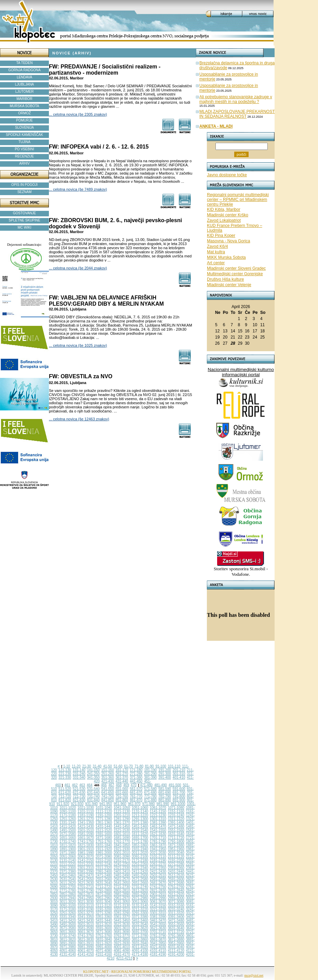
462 (75, 785)
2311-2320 (104, 868)
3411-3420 (68, 921)
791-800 (179, 796)
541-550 (108, 789)
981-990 (163, 804)
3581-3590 (86, 928)
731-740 (94, 796)
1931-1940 (140, 849)
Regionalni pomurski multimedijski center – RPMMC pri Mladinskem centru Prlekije (238, 200)
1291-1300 (140, 819)
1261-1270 (86, 819)
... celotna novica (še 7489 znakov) (78, 189)
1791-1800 (176, 842)
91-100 (161, 766)
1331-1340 (68, 823)
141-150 (94, 770)
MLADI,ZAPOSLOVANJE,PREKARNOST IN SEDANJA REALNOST (237, 114)
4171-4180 (140, 954)
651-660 (122, 793)
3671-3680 (104, 932)
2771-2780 (68, 890)
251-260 (108, 774)
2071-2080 (104, 857)
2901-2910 (158, 894)
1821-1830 (86, 845)
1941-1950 (158, 849)
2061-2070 (86, 857)
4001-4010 (122, 947)
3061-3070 (158, 902)
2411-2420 (140, 872)
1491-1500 (68, 830)
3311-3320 (176, 913)
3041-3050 (122, 902)
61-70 (129, 766)
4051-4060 (68, 951)
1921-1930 (122, 849)
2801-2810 (122, 890)
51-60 (118, 766)
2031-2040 (176, 853)
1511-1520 (104, 830)
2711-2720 (104, 887)
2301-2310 (86, 868)
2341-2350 (158, 868)
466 (104, 785)
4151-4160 (104, 954)
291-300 (165, 774)
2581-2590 (158, 879)
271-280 (136, 774)
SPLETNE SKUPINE (24, 220)
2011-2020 (140, 853)
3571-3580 (68, 928)
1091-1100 (68, 811)
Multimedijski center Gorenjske (235, 274)
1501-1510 (86, 830)
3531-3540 (140, 924)
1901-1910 (86, 849)
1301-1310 (158, 819)
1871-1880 (176, 845)
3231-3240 (176, 909)
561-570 (136, 789)
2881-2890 (122, 894)
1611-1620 (140, 834)
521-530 (79, 789)
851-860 (122, 800)
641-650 (108, 793)
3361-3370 (122, 917)
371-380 (136, 778)
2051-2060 (68, 857)
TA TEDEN (25, 63)
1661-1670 (86, 838)
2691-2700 (68, 887)
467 (111, 785)
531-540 (94, 789)
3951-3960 (176, 943)
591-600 (179, 789)
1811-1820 (68, 845)
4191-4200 (176, 954)
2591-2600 (176, 879)
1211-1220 (140, 815)
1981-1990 (86, 853)
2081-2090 (122, 857)
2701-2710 (86, 887)
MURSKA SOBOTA (25, 106)
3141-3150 (158, 906)
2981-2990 (158, 898)
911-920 (63, 804)
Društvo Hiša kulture (225, 279)
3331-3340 (68, 917)
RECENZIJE (25, 156)
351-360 (108, 778)
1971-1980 (68, 853)
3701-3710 (158, 932)
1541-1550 (158, 830)
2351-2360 (176, 868)
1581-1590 (86, 834)
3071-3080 (176, 902)
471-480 (146, 785)
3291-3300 (140, 913)
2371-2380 (68, 872)
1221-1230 (158, 815)
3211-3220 (140, 909)
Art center (216, 263)
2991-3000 (176, 898)
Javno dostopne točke (227, 175)
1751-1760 (104, 842)
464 (90, 785)
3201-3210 (122, 909)
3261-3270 (86, 913)
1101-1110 (86, 811)
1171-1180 (68, 815)
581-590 (165, 789)
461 (68, 785)
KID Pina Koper (221, 236)
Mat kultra (216, 252)
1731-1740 (68, 842)
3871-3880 (176, 939)
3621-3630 (158, 928)
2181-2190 (158, 860)
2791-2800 (104, 890)
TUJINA (24, 142)
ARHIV (24, 163)
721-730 (79, 796)
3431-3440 (104, 921)
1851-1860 (140, 845)
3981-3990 (86, 947)
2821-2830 (158, 890)
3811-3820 (68, 939)
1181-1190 (86, 815)
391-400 (165, 778)
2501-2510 (158, 875)
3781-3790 (158, 936)
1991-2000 (104, 853)
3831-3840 (104, 939)
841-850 (108, 800)
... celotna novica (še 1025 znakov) (78, 345)
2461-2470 (86, 875)
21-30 (87, 766)
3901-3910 (86, 943)
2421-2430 (158, 872)
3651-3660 (68, 932)
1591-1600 (104, 834)
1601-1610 (122, 834)
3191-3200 (104, 909)
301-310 (179, 774)
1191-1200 (104, 815)
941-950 (106, 804)
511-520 (65, 789)
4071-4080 (104, 951)
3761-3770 (122, 936)
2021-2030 (158, 853)
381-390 (150, 778)
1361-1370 (122, 823)
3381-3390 (158, 917)
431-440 (122, 781)
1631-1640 (176, 834)
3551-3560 (176, 924)
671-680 (150, 793)
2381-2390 (86, 872)
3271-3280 (104, 913)
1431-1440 (104, 826)
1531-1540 (140, 830)
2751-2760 (176, 887)
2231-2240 (104, 864)
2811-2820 (140, 890)
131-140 (79, 770)
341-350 (94, 778)
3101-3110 (86, 906)
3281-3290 (122, 913)
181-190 (150, 770)
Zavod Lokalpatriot (224, 220)
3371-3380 (140, 917)
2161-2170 (122, 860)
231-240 (79, 774)
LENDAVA (24, 77)
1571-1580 (68, 834)
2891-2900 (140, 894)
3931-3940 (140, 943)
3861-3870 (158, 939)
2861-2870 (86, 894)
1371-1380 (140, 823)
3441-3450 (122, 921)
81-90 (149, 766)
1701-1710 (158, 838)
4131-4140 (68, 954)
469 (126, 785)
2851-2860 (68, 894)
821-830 (79, 800)
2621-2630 (86, 883)
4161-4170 (122, 954)
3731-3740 (68, 936)
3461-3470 (158, 921)
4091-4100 (140, 951)
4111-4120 (176, 951)
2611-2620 (68, 883)
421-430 (108, 781)
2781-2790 (86, 890)
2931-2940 (68, 898)
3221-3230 (158, 909)
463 (82, 785)
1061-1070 (158, 808)
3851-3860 (140, 939)
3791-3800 (176, 936)
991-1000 (178, 804)
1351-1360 (104, 823)
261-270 (122, 774)
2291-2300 (68, 868)
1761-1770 (122, 842)
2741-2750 (158, 887)
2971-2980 (140, 898)
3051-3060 (140, 902)
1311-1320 (176, 819)
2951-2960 (104, 898)
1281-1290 (122, 819)
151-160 (108, 770)
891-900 (179, 800)
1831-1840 (104, 845)
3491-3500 (68, 924)
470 (134, 785)
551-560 (122, 789)
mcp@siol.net (254, 975)
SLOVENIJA (24, 128)
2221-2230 (86, 864)
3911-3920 (104, 943)
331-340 (79, 778)
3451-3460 (140, 921)
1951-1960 (176, 849)
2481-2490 (122, 875)
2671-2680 (176, 883)
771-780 (150, 796)
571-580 (150, 789)
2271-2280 (176, 864)
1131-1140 (140, 811)
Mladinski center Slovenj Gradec (236, 268)
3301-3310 (158, 913)
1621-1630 (158, 834)
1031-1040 (104, 808)
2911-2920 (176, 894)
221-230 (65, 774)
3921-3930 (122, 943)
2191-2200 (176, 860)
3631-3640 (176, 928)
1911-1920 (104, 849)
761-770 (136, 796)
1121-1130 (122, 811)
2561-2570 (122, 879)
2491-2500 (140, 875)
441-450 (136, 781)
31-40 (97, 766)
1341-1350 (86, 823)
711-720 (65, 796)
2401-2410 (122, 872)
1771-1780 (140, 842)
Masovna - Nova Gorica (228, 241)
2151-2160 (104, 860)
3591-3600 (104, 928)
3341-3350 (86, 917)
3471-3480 (176, 921)
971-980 (149, 804)
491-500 (175, 785)
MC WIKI (25, 227)
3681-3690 (122, 932)
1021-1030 (86, 808)
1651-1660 (68, 838)
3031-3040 (104, 902)
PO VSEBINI (24, 149)
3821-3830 (86, 939)
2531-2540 (68, 879)
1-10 (67, 766)
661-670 (136, 793)
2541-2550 (86, 879)
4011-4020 (140, 947)
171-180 (136, 770)
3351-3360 (104, 917)
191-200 (165, 770)
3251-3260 (68, 913)
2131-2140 (68, 860)
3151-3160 (176, 906)
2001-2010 (122, 853)
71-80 (139, 766)
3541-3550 (158, 924)
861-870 (136, 800)
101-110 (174, 766)
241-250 (94, 774)
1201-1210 (122, 815)
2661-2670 (158, 883)
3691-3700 (140, 932)
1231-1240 (176, 815)
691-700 (179, 793)
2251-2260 (140, 864)
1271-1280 (104, 819)
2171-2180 (140, 860)
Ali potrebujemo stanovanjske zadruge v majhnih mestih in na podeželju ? (236, 99)
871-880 (150, 800)
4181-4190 (158, 954)
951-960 (120, 804)
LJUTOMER (25, 92)
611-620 (65, 793)
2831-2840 (176, 890)
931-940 (91, 804)
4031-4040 (176, 947)
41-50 (108, 766)
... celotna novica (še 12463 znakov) (79, 419)
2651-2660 (140, 883)
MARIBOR (24, 99)
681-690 (165, 793)
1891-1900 (68, 849)
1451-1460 (140, 826)
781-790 (165, 796)
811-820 (65, 800)
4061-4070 (86, 951)
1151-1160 (176, 811)
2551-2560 (104, 879)
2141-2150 (86, 860)
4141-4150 (86, 954)
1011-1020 (68, 808)
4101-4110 (158, 951)
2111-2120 (176, 857)
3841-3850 (122, 939)
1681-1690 (122, 838)
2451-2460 (68, 875)
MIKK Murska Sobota (226, 257)
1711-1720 (176, 838)
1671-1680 (104, 838)
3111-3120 (104, 906)
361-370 (122, 778)
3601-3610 (122, 928)
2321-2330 (122, 868)
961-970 (134, 804)
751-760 (122, 796)
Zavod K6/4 (217, 246)
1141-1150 (158, 811)
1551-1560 (176, 830)
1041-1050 (122, 808)
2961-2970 (122, 898)
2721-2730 (122, 887)
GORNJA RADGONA (24, 70)
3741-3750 (86, 936)
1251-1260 (68, 819)
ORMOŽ (24, 113)
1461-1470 (158, 826)
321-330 (65, 778)
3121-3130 (122, 906)
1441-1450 (122, 826)
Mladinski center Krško (228, 215)
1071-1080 (176, 808)
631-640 (94, 793)
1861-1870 (158, 845)
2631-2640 (104, 883)
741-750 (108, 796)
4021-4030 (158, 947)
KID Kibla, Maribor (223, 209)
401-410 (179, 778)
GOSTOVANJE (24, 213)
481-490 (161, 785)
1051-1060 (140, 808)
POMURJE (24, 120)
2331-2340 (140, 868)
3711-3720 (176, 932)
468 (119, 785)
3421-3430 (86, 921)
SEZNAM (25, 192)
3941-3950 (158, 943)
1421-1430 (86, 826)
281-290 (150, 774)
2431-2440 (176, 872)
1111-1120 (104, 811)
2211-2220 (68, 864)
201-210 (179, 770)
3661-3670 (86, 932)
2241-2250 (122, 864)
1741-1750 (86, 842)
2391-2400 (104, 872)
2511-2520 (176, 875)
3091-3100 (68, 906)
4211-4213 (124, 958)
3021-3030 (86, 902)
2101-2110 (158, 857)
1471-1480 (176, 826)
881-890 (165, 800)
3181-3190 (86, 909)
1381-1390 (158, 823)
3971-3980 (68, 947)
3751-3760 (104, 936)
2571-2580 (140, 879)
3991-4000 (104, 947)
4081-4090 (122, 951)
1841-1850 (122, 845)
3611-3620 (140, 928)
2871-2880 (104, 894)
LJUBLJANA (25, 84)
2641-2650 (122, 883)
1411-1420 (68, 826)
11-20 (76, 766)
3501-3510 (86, 924)
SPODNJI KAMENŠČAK (24, 135)
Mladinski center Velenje (229, 285)
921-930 (77, 804)
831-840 (94, 800)
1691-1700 (140, 838)
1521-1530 (122, 830)
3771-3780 (140, 936)
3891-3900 (68, 943)
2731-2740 (140, 887)
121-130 (65, 770)
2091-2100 (140, 857)
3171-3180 (68, 909)
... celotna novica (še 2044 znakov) (78, 268)
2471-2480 (104, 875)
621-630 (79, 793)
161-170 (122, 770)
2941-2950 (86, 898)
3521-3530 (122, 924)
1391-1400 (176, 823)
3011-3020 (68, 902)
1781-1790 (158, 842)
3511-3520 (104, 924)
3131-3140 (140, 906)
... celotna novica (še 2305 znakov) (78, 114)
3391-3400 (176, 917)
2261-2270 (158, 864)
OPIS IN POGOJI (24, 185)
